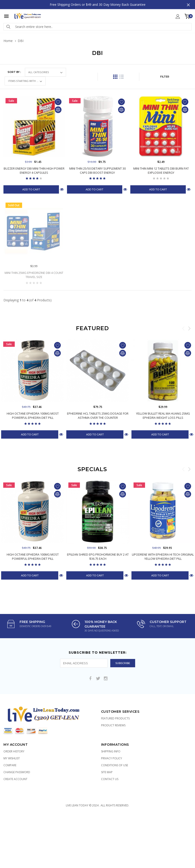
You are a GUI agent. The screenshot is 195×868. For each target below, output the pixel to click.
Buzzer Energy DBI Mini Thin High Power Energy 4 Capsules (34, 171)
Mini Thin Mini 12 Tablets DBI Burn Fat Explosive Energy (161, 171)
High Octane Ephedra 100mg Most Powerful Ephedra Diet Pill (33, 416)
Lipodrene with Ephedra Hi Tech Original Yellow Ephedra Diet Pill (163, 557)
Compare (10, 765)
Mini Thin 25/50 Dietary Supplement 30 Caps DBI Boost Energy (97, 171)
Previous (183, 328)
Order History (14, 751)
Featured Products (115, 718)
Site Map (107, 772)
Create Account (15, 779)
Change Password (17, 772)
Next (189, 328)
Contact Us (110, 779)
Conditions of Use (115, 765)
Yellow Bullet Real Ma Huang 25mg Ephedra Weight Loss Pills (163, 416)
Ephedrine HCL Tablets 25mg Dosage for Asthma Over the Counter (98, 416)
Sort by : (14, 72)
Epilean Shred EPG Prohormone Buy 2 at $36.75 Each (98, 557)
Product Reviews (113, 725)
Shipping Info (111, 751)
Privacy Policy (112, 758)
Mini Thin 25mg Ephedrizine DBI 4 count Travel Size (34, 275)
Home (8, 41)
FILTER (165, 77)
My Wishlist (12, 758)
